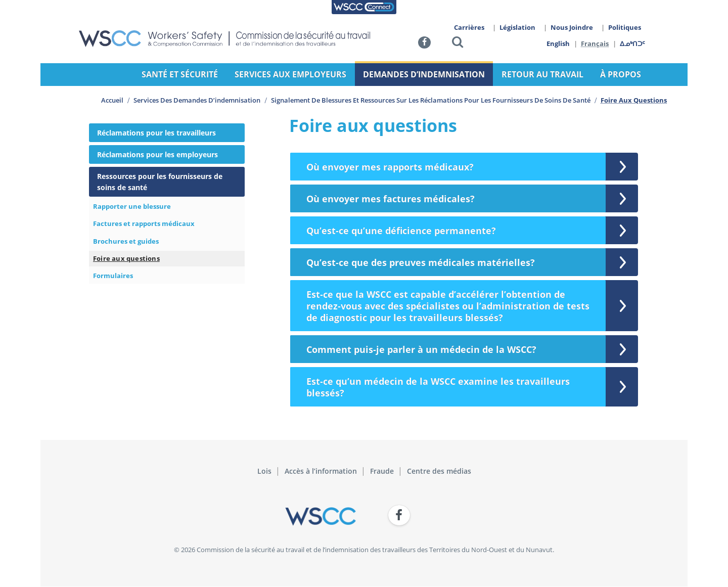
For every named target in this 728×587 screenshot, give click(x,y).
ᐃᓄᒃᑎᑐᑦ (633, 43)
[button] (458, 44)
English (558, 43)
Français (595, 43)
